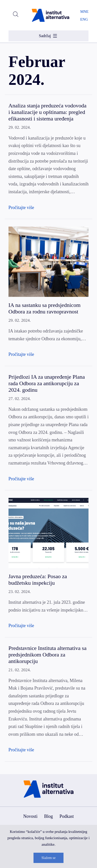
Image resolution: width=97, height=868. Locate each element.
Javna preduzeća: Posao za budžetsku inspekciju (38, 580)
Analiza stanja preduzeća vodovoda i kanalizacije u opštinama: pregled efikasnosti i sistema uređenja (47, 112)
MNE (84, 12)
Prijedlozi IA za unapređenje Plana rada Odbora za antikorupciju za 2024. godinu (47, 383)
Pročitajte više (21, 208)
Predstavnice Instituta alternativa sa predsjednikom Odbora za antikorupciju (47, 655)
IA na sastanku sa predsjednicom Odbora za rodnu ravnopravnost (44, 308)
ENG (84, 19)
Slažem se (48, 858)
